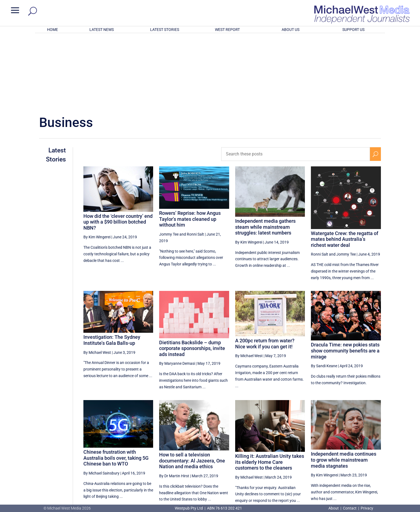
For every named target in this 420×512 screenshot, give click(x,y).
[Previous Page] (295, 453)
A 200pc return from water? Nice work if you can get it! (265, 272)
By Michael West (97, 281)
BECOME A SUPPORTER (391, 474)
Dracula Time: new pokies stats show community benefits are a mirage (345, 279)
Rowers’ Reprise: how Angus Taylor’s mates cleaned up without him (190, 147)
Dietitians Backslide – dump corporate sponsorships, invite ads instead (192, 277)
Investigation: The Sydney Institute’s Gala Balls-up (112, 268)
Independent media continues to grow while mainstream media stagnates (344, 388)
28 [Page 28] (307, 453)
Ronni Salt (195, 163)
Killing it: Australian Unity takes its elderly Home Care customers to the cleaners (270, 390)
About (334, 508)
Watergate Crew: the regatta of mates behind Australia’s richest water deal (345, 167)
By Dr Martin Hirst (174, 404)
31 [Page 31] (349, 453)
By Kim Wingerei (97, 165)
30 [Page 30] (335, 453)
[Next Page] (375, 453)
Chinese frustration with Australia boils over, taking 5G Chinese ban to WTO (116, 386)
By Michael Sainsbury (101, 401)
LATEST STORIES (165, 30)
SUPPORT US (353, 30)
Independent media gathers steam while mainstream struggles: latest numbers (265, 155)
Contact (350, 508)
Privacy (367, 508)
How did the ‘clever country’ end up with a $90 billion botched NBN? (118, 150)
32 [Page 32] (363, 453)
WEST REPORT (227, 30)
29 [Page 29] (321, 453)
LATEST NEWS (102, 30)
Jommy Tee (169, 163)
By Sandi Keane (324, 294)
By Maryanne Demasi (177, 292)
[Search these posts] (296, 82)
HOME (52, 30)
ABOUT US (291, 30)
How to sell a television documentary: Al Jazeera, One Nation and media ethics (192, 389)
